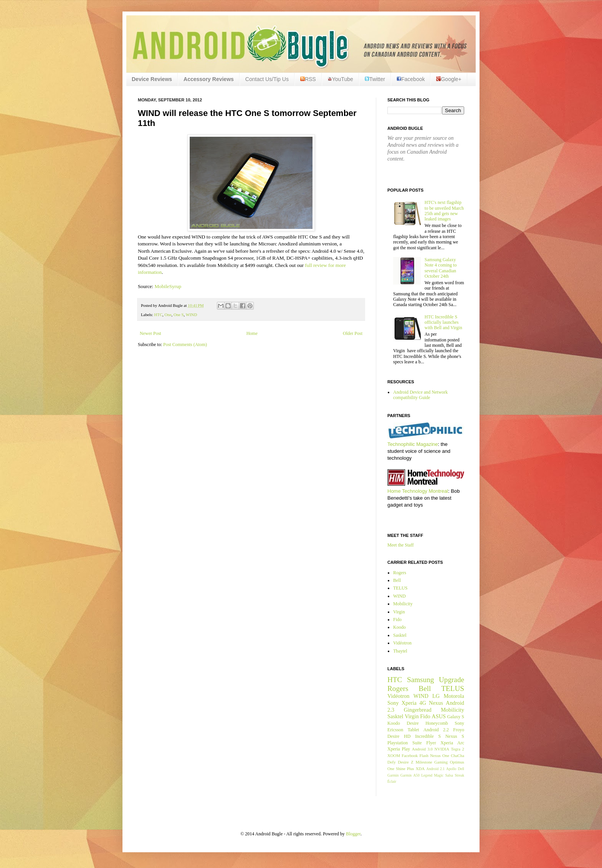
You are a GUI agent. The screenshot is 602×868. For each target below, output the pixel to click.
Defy (392, 762)
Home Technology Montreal (418, 491)
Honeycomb (437, 723)
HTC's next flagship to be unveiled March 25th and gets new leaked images (444, 211)
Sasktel (400, 635)
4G (423, 703)
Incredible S (428, 736)
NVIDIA (442, 749)
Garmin (393, 775)
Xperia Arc (452, 743)
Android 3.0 (422, 749)
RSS (308, 79)
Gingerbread (418, 710)
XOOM (394, 755)
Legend (427, 775)
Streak (459, 775)
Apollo (451, 769)
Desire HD (399, 736)
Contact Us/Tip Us (267, 79)
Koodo (399, 627)
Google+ (449, 79)
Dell (461, 769)
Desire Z (405, 762)
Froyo (459, 730)
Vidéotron (402, 643)
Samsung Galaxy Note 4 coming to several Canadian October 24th (441, 268)
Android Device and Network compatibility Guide (420, 395)
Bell (397, 580)
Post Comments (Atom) (185, 345)
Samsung (420, 680)
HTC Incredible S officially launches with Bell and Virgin (443, 322)
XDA (420, 769)
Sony (393, 703)
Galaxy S (456, 717)
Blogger (353, 834)
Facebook (411, 79)
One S (179, 315)
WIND (191, 315)
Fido (397, 620)
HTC (158, 315)
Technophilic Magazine (413, 444)
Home (252, 333)
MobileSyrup (168, 286)
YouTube (340, 79)
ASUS (439, 716)
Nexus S (455, 736)
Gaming (441, 762)
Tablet (413, 730)
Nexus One (440, 755)
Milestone (424, 762)
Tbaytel (400, 651)
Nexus (436, 703)
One (168, 315)
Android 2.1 (435, 769)
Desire (413, 723)
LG (436, 696)
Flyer (431, 743)
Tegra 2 (458, 749)
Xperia (409, 703)
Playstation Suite (405, 743)
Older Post (353, 333)
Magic (439, 775)
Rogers (400, 573)
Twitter (375, 79)
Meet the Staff (400, 545)
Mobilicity (403, 604)
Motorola (454, 696)
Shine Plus (405, 769)
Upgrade (451, 680)
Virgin (399, 612)
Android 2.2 (436, 730)
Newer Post (150, 333)
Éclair (392, 781)
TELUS (400, 588)
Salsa (449, 775)
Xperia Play (399, 749)
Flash (424, 755)
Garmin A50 (410, 775)
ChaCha (457, 755)
